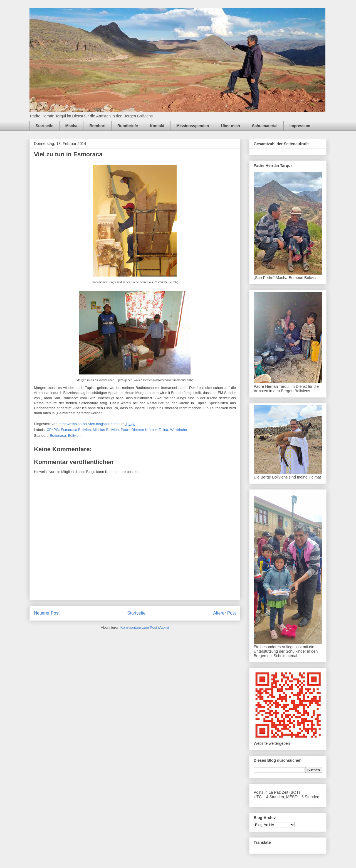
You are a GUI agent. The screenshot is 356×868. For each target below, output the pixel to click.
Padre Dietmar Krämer (139, 430)
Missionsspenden (193, 126)
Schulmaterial (265, 126)
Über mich (230, 126)
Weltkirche (179, 430)
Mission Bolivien (106, 430)
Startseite (44, 126)
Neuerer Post (47, 613)
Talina (164, 430)
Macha (71, 126)
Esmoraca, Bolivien (65, 436)
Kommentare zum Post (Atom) (145, 627)
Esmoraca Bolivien (76, 430)
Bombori (97, 126)
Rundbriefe (128, 126)
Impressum (300, 126)
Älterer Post (225, 613)
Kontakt (157, 126)
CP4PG (53, 430)
